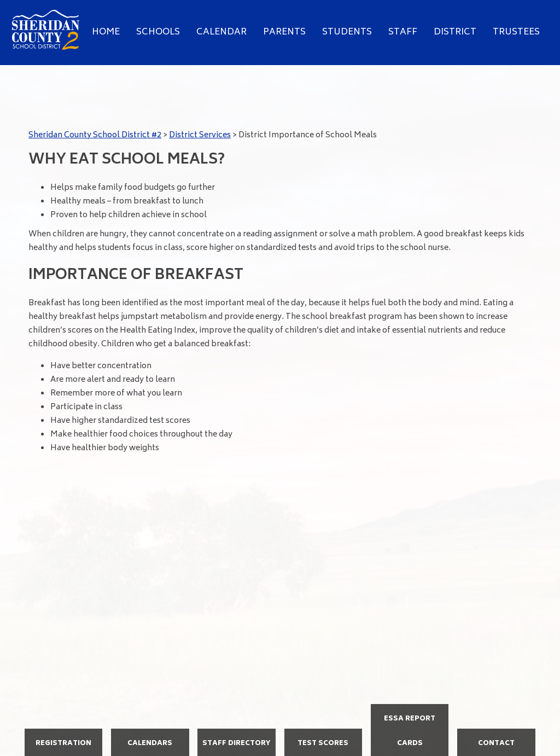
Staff (403, 32)
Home (106, 32)
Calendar (221, 32)
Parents (284, 32)
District (455, 32)
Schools (158, 32)
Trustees (516, 32)
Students (347, 32)
